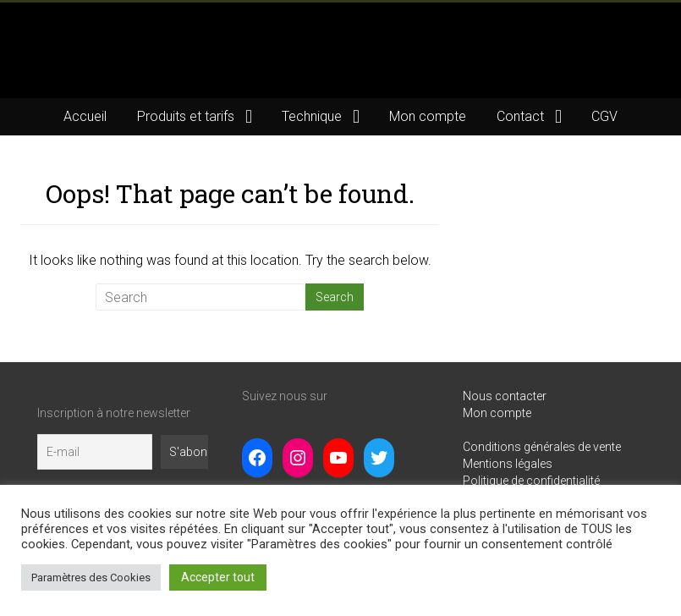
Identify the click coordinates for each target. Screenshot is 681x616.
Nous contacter (505, 396)
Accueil (85, 116)
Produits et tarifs (186, 116)
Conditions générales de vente (542, 447)
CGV (604, 116)
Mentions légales (508, 464)
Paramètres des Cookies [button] (91, 577)
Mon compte (428, 116)
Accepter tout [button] (218, 577)
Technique (312, 116)
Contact (520, 116)
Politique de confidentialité (531, 481)
